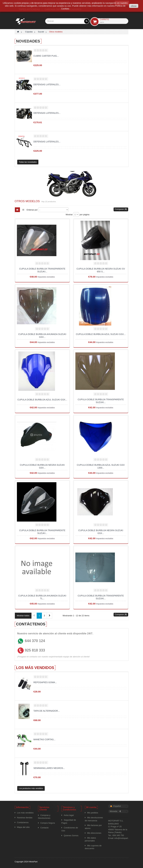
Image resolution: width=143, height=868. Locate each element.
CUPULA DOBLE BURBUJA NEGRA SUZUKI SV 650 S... (101, 270)
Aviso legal (69, 815)
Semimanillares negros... (49, 768)
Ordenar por (32, 210)
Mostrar (69, 215)
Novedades (28, 41)
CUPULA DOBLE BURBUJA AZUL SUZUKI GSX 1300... (101, 466)
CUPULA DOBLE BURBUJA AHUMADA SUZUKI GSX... (42, 336)
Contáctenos (23, 822)
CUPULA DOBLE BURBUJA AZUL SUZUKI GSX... (101, 334)
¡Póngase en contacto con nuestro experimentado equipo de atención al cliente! (54, 657)
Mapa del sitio (23, 827)
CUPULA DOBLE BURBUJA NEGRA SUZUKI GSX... (42, 466)
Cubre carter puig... (46, 56)
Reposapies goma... (45, 682)
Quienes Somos (71, 836)
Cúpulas (29, 32)
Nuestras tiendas (25, 818)
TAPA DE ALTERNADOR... (47, 711)
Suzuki (41, 32)
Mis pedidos (93, 813)
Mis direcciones (94, 833)
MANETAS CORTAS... (44, 739)
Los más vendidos (35, 668)
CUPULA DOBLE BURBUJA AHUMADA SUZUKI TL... (42, 597)
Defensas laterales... (47, 84)
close (134, 6)
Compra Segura (48, 823)
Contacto (45, 828)
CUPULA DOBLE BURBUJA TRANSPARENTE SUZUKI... (42, 270)
